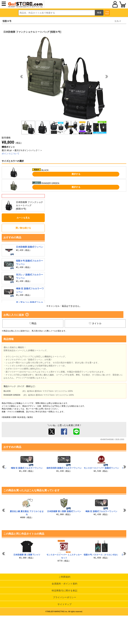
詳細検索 (107, 13)
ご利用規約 (65, 577)
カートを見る (23, 218)
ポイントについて (11, 154)
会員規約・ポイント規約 (65, 584)
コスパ (118, 21)
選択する (76, 174)
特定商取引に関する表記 (65, 591)
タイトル (95, 323)
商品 (33, 323)
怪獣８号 (7, 21)
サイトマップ (65, 604)
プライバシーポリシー (65, 597)
